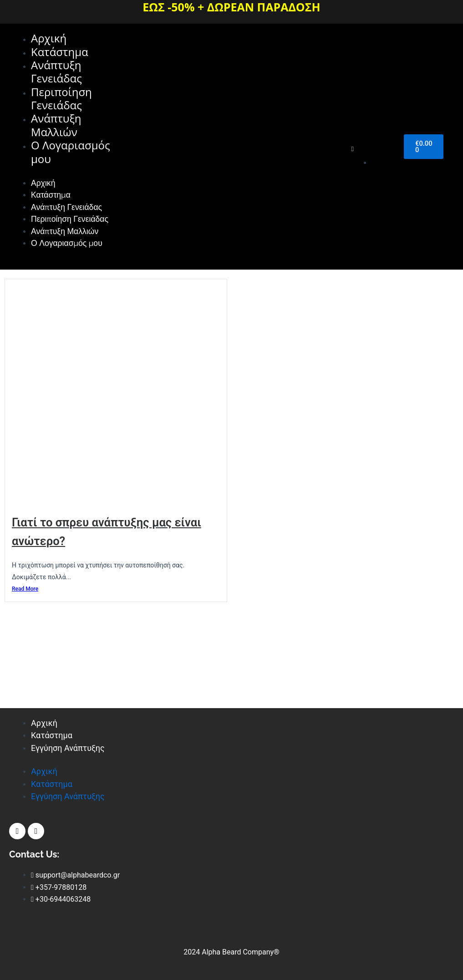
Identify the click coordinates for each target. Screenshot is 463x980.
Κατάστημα (60, 53)
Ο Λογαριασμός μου (71, 156)
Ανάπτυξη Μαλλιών (56, 128)
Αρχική (49, 38)
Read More (25, 655)
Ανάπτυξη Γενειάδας (56, 73)
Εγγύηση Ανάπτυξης (68, 748)
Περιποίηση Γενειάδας (61, 101)
